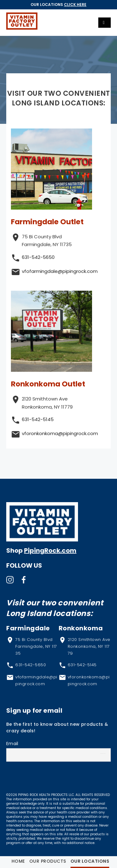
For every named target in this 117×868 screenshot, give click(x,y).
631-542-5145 (38, 419)
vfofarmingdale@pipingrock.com (60, 271)
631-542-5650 (38, 257)
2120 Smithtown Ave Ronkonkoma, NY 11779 (89, 646)
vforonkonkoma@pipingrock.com (60, 433)
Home (18, 861)
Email (12, 744)
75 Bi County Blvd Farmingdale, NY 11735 (36, 646)
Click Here (75, 5)
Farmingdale (28, 628)
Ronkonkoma (81, 628)
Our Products (48, 861)
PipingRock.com (50, 550)
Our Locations (90, 861)
